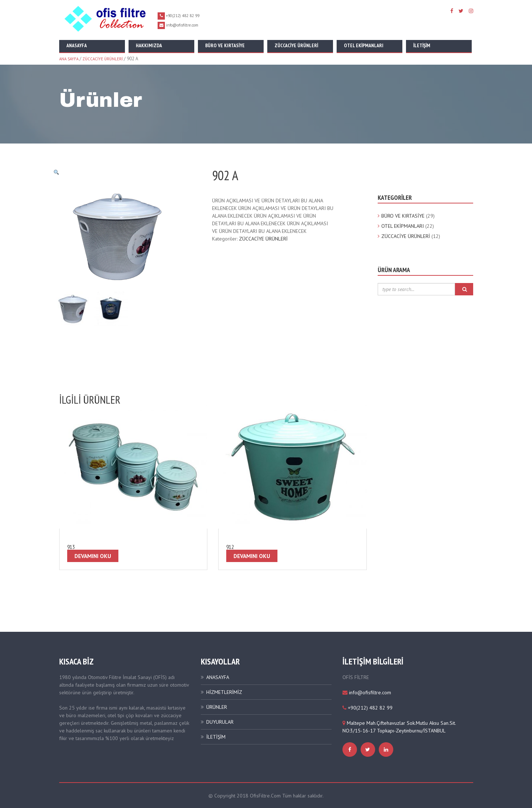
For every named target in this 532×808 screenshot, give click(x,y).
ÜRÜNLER (217, 707)
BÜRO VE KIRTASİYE (403, 216)
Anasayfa (77, 45)
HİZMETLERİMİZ (224, 692)
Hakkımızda (149, 45)
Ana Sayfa (69, 59)
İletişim (422, 45)
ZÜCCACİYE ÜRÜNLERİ (103, 59)
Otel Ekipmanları (364, 45)
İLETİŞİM (216, 736)
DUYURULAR (220, 722)
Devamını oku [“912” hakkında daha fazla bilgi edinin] (252, 555)
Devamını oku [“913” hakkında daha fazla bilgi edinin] (93, 555)
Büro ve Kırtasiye (225, 45)
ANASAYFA (218, 677)
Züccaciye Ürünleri (296, 45)
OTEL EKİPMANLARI (403, 226)
